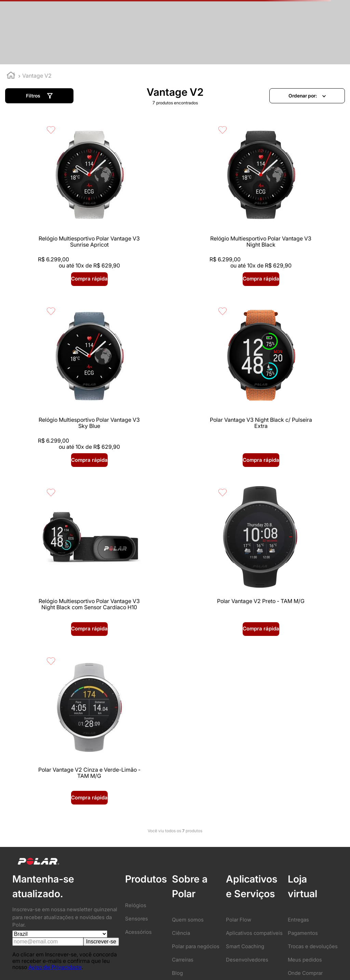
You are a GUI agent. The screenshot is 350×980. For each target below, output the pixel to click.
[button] (39, 96)
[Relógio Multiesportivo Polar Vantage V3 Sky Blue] (290, 205)
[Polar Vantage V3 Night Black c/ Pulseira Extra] (60, 380)
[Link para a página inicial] (11, 76)
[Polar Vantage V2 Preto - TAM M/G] (290, 380)
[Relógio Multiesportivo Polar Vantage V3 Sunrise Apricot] (60, 205)
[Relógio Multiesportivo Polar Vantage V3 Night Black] (175, 205)
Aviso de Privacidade (55, 786)
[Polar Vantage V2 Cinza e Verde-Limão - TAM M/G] (60, 549)
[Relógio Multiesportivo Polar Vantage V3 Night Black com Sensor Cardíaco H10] (175, 380)
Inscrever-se (101, 760)
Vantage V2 (37, 76)
